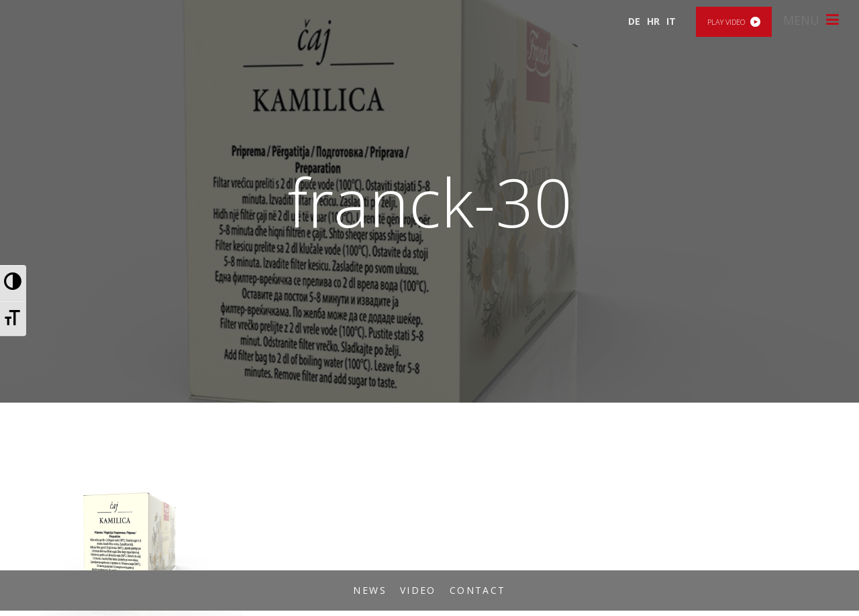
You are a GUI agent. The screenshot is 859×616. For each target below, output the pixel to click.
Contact (478, 590)
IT (671, 21)
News (370, 590)
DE (634, 21)
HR (653, 21)
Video (418, 590)
